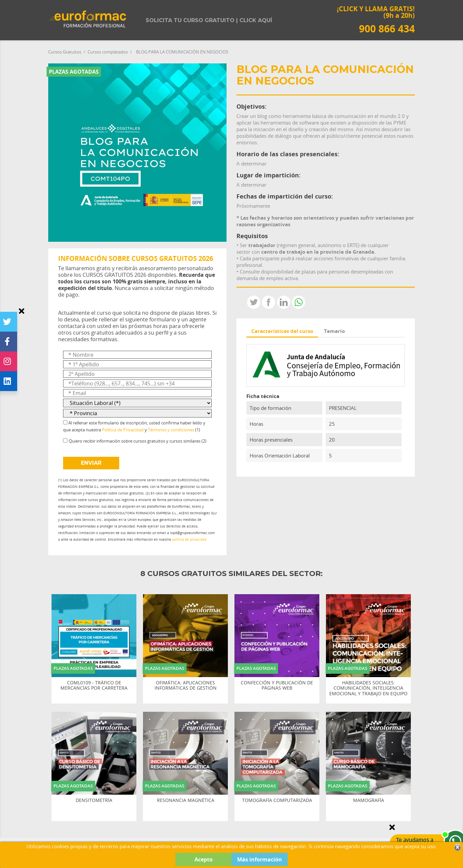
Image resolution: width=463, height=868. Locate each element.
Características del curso (282, 331)
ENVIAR (91, 463)
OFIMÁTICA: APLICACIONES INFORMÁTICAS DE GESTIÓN (186, 686)
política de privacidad (189, 540)
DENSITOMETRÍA (94, 800)
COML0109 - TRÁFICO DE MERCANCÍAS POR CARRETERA (94, 686)
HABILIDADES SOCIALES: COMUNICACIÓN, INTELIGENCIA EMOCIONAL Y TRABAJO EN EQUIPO (368, 688)
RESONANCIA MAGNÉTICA (186, 800)
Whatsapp (299, 302)
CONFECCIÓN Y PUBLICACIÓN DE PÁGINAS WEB (277, 686)
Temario (334, 331)
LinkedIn (284, 302)
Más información (260, 859)
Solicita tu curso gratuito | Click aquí (209, 20)
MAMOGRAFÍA (369, 800)
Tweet (254, 302)
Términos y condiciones (171, 430)
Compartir (268, 302)
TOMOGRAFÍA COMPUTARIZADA (277, 800)
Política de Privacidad (123, 430)
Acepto (204, 859)
